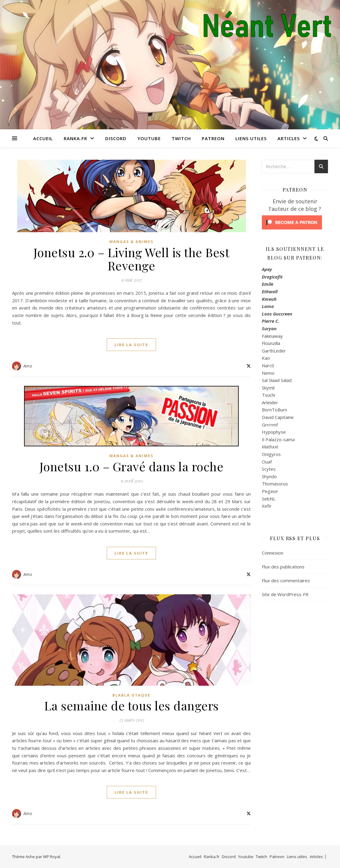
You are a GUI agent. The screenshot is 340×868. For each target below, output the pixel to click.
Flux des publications (283, 567)
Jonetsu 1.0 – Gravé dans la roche (132, 466)
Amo (28, 366)
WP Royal (52, 857)
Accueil (43, 138)
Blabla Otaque (132, 695)
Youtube (149, 138)
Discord (116, 138)
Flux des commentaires (286, 580)
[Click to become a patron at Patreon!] (295, 222)
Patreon (213, 138)
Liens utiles (251, 138)
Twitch (181, 138)
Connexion (273, 553)
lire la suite (131, 345)
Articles (289, 138)
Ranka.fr (75, 138)
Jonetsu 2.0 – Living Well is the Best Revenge (132, 259)
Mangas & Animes (131, 242)
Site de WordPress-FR (285, 594)
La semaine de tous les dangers (132, 705)
